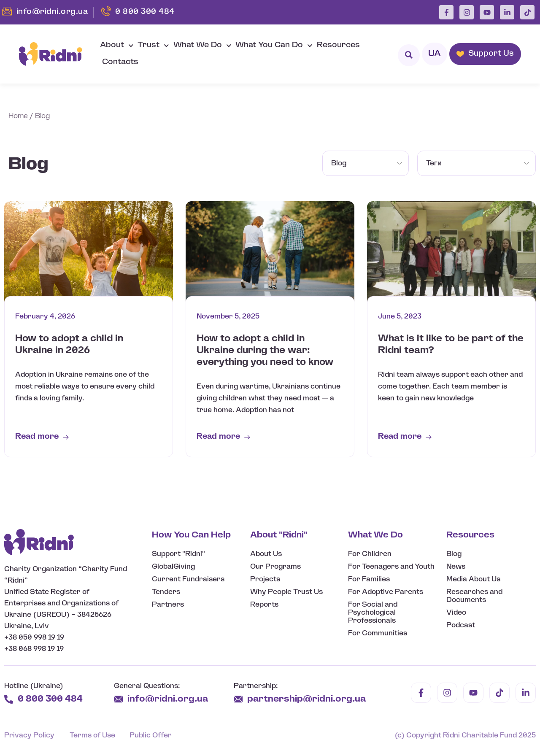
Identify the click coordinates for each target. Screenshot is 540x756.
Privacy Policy (29, 736)
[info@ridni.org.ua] (118, 699)
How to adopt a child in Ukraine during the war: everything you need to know (265, 351)
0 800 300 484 (50, 699)
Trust (153, 46)
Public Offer (151, 736)
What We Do (202, 46)
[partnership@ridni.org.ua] (238, 699)
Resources (338, 45)
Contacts (120, 62)
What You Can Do (274, 46)
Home (18, 116)
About (117, 46)
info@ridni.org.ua (169, 699)
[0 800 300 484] (9, 699)
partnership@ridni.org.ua (308, 699)
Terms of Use (92, 736)
